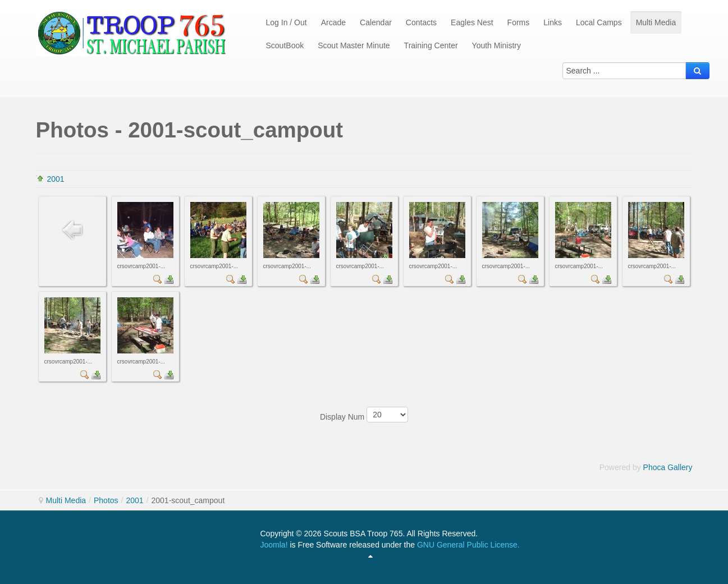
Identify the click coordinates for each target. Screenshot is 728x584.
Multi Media (66, 500)
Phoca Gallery (668, 467)
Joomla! (274, 545)
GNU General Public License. (468, 545)
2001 (56, 179)
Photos (106, 500)
